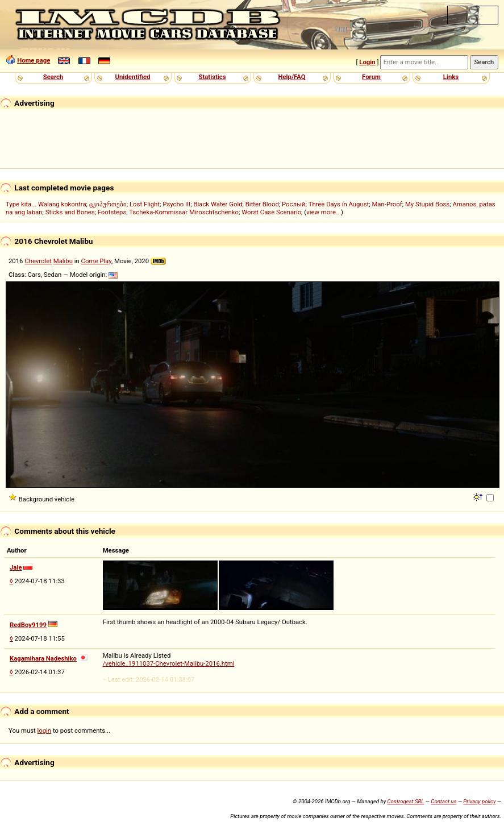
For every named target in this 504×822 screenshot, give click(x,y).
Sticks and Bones (70, 212)
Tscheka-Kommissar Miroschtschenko (184, 212)
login (45, 730)
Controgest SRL (405, 801)
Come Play (96, 261)
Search (53, 77)
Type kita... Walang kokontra (46, 204)
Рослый (293, 204)
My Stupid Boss (427, 204)
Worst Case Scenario (271, 212)
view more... (324, 212)
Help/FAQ (291, 77)
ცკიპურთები (108, 204)
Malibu (63, 261)
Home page (34, 60)
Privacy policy (479, 801)
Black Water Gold (218, 204)
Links (451, 77)
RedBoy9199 (28, 625)
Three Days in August (339, 204)
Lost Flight (145, 204)
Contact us (443, 801)
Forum (371, 77)
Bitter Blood (262, 204)
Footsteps (112, 212)
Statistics (212, 77)
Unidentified (133, 77)
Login (367, 62)
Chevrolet (38, 261)
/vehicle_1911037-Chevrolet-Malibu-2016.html (169, 663)
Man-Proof (387, 204)
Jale (16, 567)
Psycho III (176, 204)
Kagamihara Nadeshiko (43, 658)
